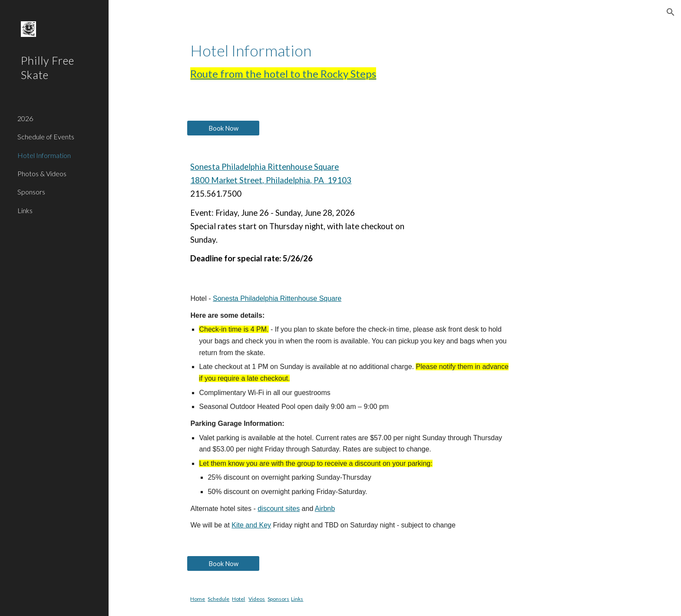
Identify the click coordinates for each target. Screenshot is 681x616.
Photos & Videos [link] (42, 173)
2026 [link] (25, 118)
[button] (671, 12)
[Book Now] (223, 128)
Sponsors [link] (31, 192)
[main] (395, 61)
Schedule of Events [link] (46, 137)
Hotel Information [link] (44, 155)
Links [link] (25, 210)
